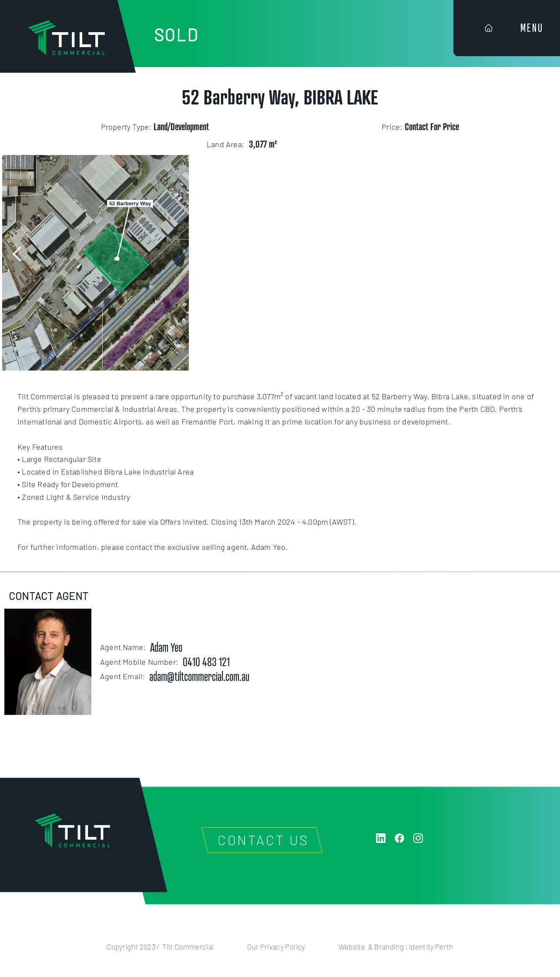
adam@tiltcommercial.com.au (199, 676)
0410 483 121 (206, 662)
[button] (17, 254)
